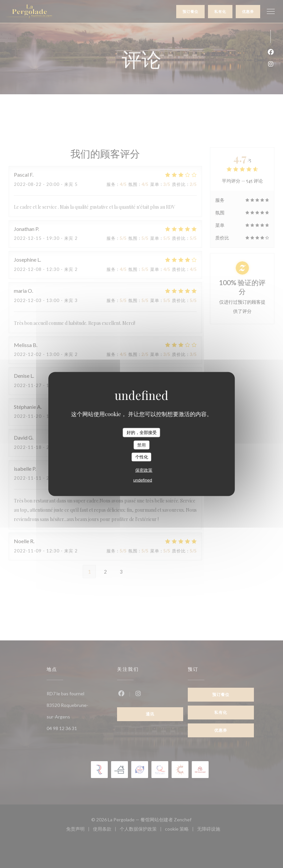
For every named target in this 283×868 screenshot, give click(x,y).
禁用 (141, 445)
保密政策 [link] (144, 470)
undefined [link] (143, 480)
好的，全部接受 (142, 433)
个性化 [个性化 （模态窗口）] (142, 457)
